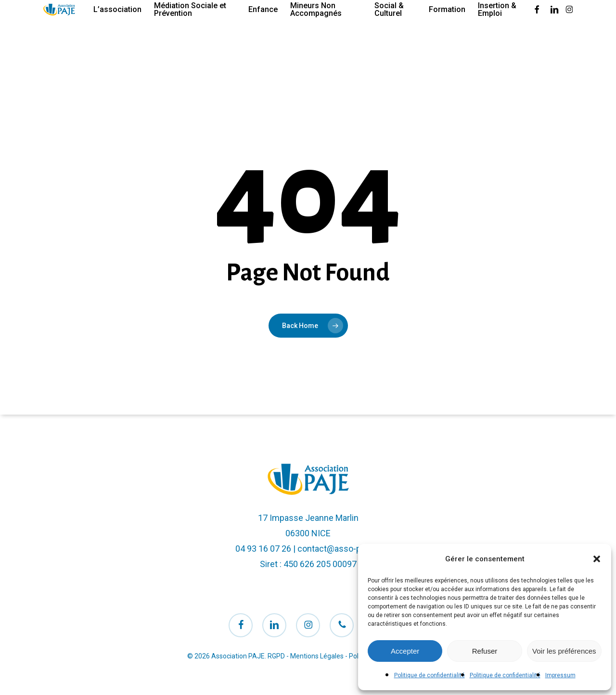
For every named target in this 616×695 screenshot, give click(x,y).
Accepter (405, 651)
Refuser (485, 651)
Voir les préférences (564, 651)
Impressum (560, 675)
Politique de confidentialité (430, 675)
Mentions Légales (317, 656)
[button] (597, 559)
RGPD (276, 656)
